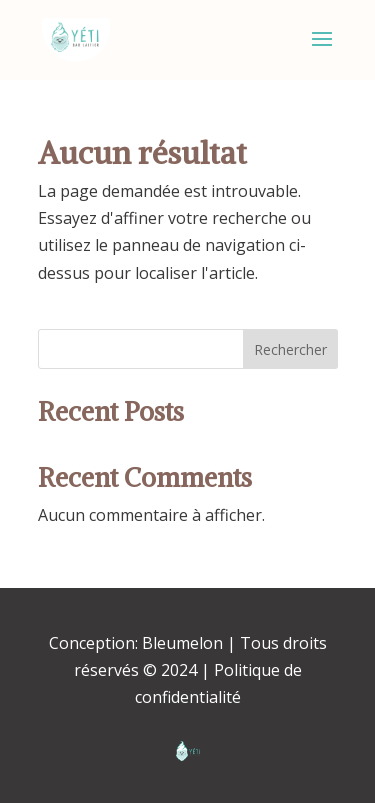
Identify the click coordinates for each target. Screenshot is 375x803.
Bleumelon (182, 643)
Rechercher (290, 349)
